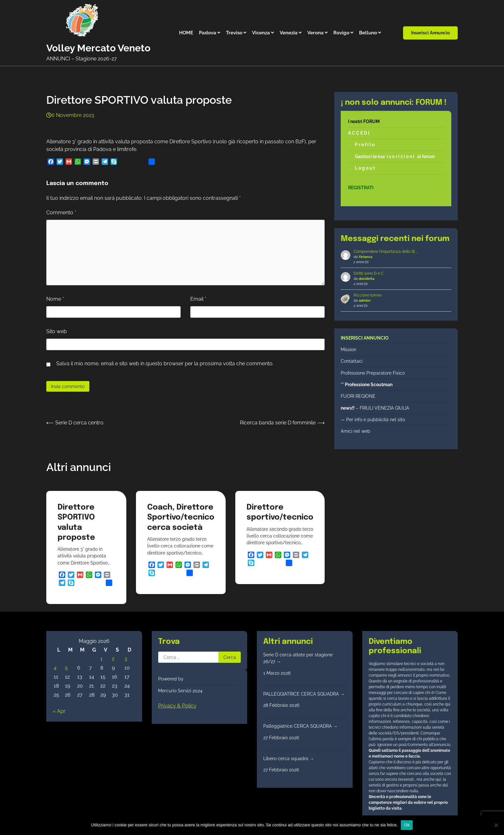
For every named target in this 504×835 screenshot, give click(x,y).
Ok (407, 825)
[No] (496, 825)
